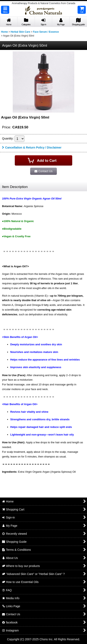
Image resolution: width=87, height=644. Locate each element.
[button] (5, 10)
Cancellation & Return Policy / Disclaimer (32, 147)
